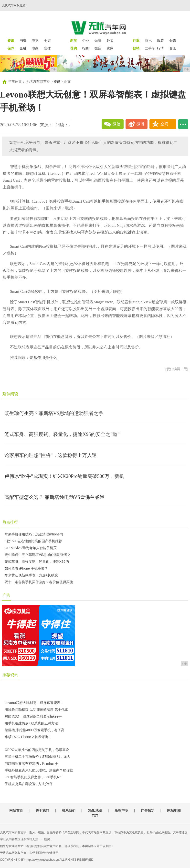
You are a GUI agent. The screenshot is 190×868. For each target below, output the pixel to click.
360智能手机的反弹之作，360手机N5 (33, 777)
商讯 (148, 40)
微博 (140, 124)
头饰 (173, 40)
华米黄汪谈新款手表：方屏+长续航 (31, 575)
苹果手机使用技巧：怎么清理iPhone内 (34, 534)
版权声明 (121, 810)
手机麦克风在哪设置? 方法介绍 (28, 784)
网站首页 (16, 810)
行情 (160, 48)
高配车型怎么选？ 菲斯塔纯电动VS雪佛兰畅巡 (55, 497)
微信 (116, 124)
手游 (47, 40)
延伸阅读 (10, 394)
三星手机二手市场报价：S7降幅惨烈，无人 (37, 757)
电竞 (35, 40)
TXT (95, 816)
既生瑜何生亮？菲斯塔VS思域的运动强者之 (38, 555)
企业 (86, 40)
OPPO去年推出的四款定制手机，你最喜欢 (37, 750)
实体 (47, 48)
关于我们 (42, 810)
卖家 (110, 48)
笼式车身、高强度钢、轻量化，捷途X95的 (37, 562)
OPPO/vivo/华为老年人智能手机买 (31, 548)
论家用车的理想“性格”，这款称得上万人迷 (51, 455)
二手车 (150, 48)
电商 (35, 48)
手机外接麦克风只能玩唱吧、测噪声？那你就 (39, 770)
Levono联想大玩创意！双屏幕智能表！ (34, 703)
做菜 (98, 40)
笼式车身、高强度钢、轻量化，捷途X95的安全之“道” (62, 434)
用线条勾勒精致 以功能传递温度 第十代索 (36, 710)
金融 (23, 48)
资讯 (173, 48)
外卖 (110, 40)
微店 (98, 48)
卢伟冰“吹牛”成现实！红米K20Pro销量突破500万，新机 (64, 476)
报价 (86, 48)
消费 (23, 40)
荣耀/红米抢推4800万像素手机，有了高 (35, 730)
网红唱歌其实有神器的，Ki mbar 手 (32, 763)
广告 (6, 595)
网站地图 (174, 810)
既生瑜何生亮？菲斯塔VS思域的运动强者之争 (54, 413)
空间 (164, 124)
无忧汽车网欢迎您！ (15, 5)
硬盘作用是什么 (43, 358)
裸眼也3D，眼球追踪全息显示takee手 (33, 716)
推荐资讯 (10, 675)
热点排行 (10, 522)
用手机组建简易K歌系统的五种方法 (31, 723)
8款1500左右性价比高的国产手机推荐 (33, 541)
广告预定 (148, 810)
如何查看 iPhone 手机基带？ (26, 568)
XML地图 (95, 810)
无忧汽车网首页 (38, 82)
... (183, 124)
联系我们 (69, 810)
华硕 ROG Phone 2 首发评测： (28, 737)
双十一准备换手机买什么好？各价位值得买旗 (39, 582)
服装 (160, 40)
